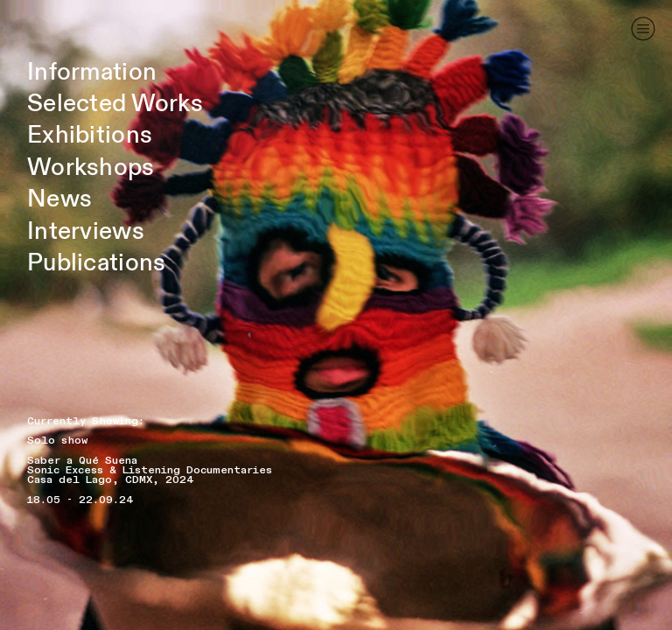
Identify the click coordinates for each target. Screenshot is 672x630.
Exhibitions (90, 135)
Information (92, 72)
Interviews (86, 231)
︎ (643, 28)
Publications (96, 263)
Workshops (91, 168)
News (59, 199)
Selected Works (115, 104)
